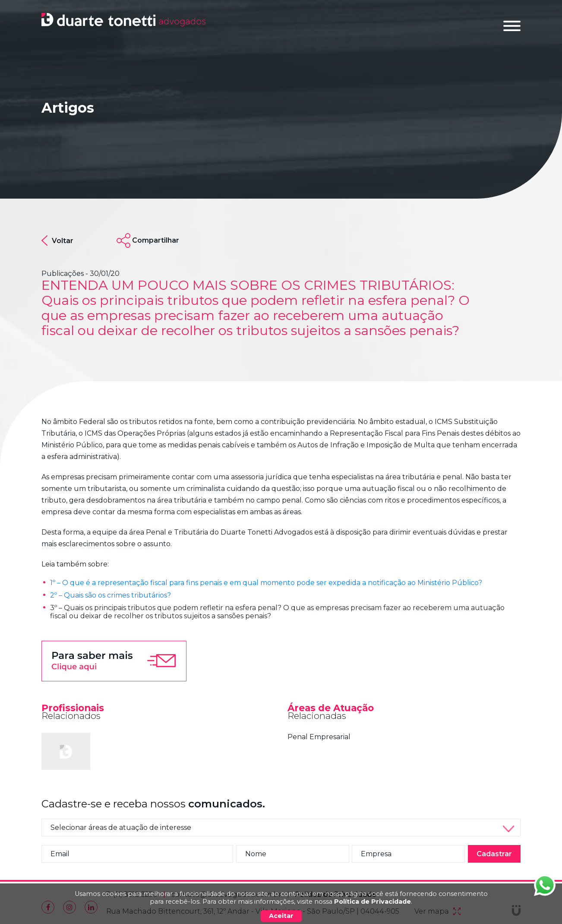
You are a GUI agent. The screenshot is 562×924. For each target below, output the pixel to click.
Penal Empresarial (319, 737)
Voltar (57, 240)
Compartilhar (156, 240)
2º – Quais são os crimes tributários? (111, 595)
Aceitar (281, 916)
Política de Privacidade (373, 902)
